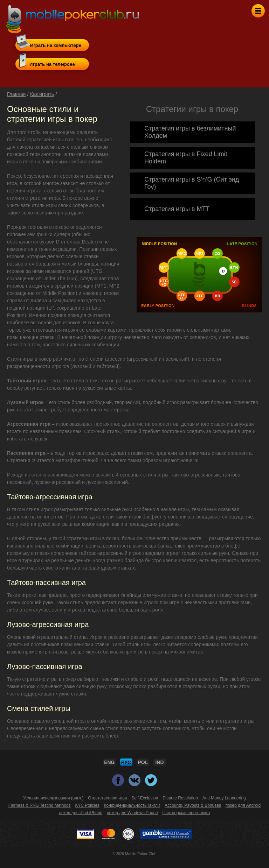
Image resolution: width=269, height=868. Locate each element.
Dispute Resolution (180, 798)
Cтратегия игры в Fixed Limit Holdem (186, 158)
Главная (16, 94)
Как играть (42, 94)
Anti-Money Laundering (224, 798)
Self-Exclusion (145, 798)
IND (160, 762)
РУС (126, 762)
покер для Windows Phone (132, 813)
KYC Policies (87, 805)
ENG (109, 762)
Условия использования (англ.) (53, 798)
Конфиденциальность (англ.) (132, 805)
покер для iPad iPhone (81, 813)
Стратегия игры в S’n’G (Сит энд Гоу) (192, 183)
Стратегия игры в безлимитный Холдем (190, 132)
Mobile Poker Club (141, 854)
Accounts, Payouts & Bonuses (193, 805)
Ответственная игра (107, 798)
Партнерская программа (186, 813)
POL (143, 762)
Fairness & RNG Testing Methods (40, 805)
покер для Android (243, 805)
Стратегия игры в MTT (177, 209)
